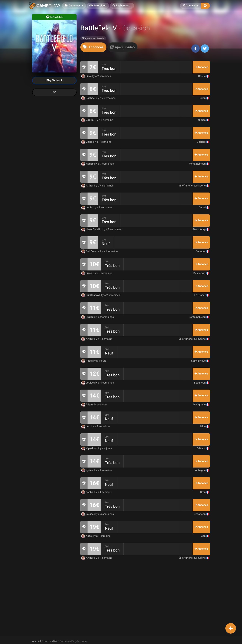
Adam (87, 405)
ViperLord (90, 448)
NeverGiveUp (92, 230)
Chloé (87, 142)
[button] (122, 6)
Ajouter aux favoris (93, 38)
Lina (86, 76)
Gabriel (88, 120)
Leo (86, 427)
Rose (87, 361)
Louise (88, 383)
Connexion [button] (191, 6)
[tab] (93, 47)
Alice (87, 536)
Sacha (88, 492)
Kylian (87, 470)
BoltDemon (90, 251)
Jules (87, 273)
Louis (87, 208)
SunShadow (91, 295)
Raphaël (89, 98)
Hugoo (88, 164)
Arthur (88, 186)
